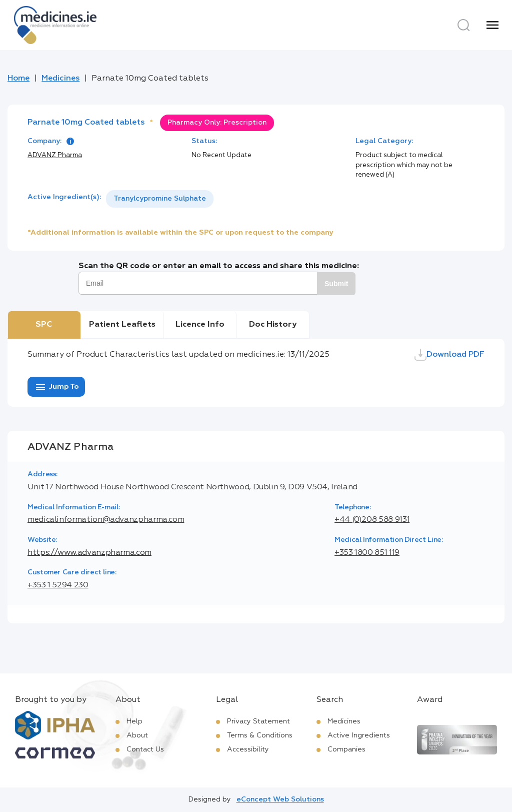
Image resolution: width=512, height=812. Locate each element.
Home (18, 79)
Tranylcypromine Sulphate (160, 199)
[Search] (463, 25)
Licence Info (200, 325)
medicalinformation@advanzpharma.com (106, 520)
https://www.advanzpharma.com (89, 553)
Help (134, 721)
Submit (336, 284)
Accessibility (248, 749)
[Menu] (492, 25)
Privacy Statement (258, 721)
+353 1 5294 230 (58, 585)
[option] (160, 199)
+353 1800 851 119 (367, 553)
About (137, 735)
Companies (346, 749)
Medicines (60, 79)
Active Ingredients (359, 735)
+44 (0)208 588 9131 (372, 520)
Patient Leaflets (122, 325)
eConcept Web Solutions (280, 799)
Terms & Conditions (260, 735)
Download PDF (449, 355)
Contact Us (145, 749)
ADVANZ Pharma (55, 155)
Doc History (273, 325)
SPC (44, 325)
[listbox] (160, 199)
